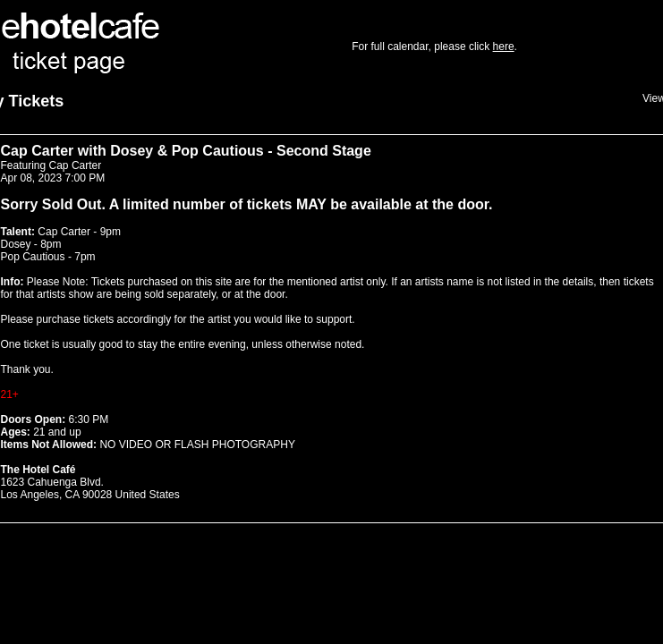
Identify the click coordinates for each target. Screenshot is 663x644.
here (504, 47)
